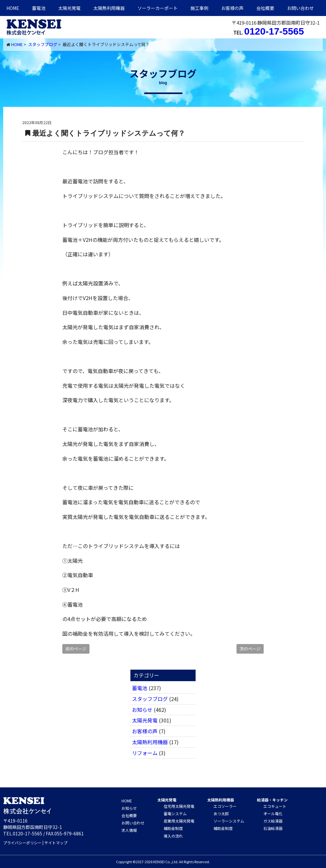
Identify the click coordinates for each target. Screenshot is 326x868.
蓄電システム (175, 813)
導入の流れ (173, 836)
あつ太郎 (221, 813)
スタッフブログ (43, 44)
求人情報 (129, 830)
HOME (13, 8)
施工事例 (199, 8)
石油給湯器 (273, 828)
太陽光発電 (69, 8)
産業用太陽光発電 (179, 821)
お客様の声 (232, 8)
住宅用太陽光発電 (179, 806)
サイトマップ (56, 843)
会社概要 (265, 8)
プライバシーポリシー (22, 843)
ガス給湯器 (273, 821)
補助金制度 (173, 828)
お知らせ (142, 710)
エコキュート (275, 806)
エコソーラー (225, 806)
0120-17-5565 (274, 31)
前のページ (76, 649)
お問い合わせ (300, 8)
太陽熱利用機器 (150, 742)
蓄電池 (39, 8)
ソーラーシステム (229, 821)
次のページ (250, 649)
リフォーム (145, 753)
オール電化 (273, 813)
